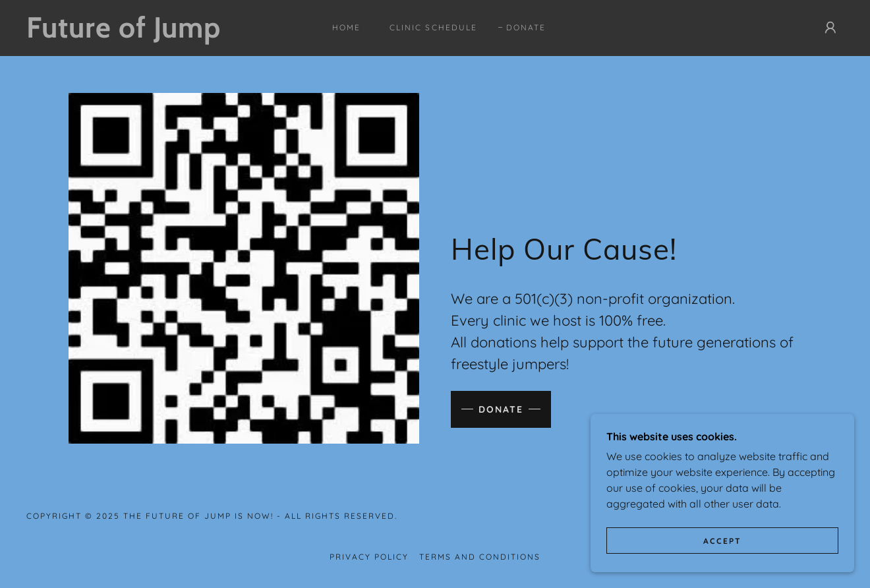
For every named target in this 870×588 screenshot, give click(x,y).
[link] (138, 34)
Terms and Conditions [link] (480, 557)
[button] (830, 28)
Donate (501, 409)
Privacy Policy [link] (369, 557)
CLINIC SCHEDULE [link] (433, 27)
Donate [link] (526, 27)
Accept (722, 541)
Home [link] (346, 27)
